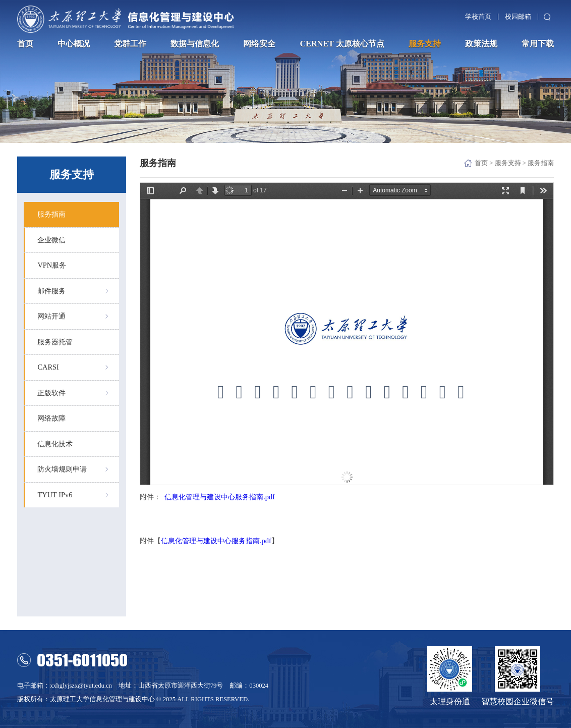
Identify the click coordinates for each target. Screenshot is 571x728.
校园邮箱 (518, 17)
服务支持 (425, 44)
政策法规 (481, 44)
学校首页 (478, 17)
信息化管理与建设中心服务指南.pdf (220, 497)
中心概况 (74, 44)
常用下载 (538, 44)
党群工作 (130, 44)
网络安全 (259, 44)
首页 (25, 44)
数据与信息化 (195, 44)
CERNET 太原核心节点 (342, 44)
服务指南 (541, 163)
